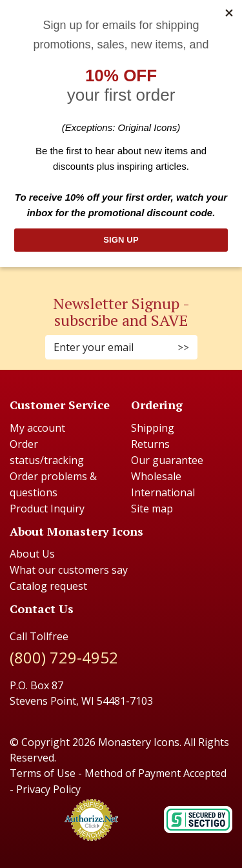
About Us (32, 554)
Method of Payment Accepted (156, 773)
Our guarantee (167, 460)
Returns (150, 444)
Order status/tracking (47, 452)
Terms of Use (43, 773)
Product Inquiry (47, 509)
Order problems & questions (53, 484)
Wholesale (156, 476)
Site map (152, 509)
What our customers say (69, 570)
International (163, 492)
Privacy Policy (48, 789)
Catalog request (48, 586)
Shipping (153, 428)
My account (37, 428)
